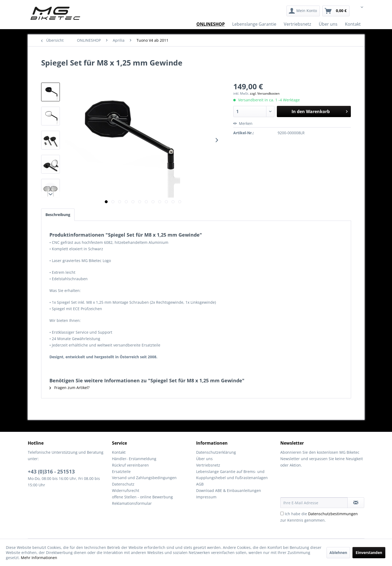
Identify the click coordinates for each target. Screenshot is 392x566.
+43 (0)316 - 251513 (51, 472)
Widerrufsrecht (126, 490)
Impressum (206, 497)
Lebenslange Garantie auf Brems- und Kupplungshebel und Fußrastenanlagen (232, 475)
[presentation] (321, 484)
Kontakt (119, 452)
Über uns (204, 459)
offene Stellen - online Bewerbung (142, 497)
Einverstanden (369, 552)
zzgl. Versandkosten (265, 93)
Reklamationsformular (132, 503)
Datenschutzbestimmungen (333, 514)
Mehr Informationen (39, 558)
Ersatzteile (121, 471)
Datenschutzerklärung (216, 452)
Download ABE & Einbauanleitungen (229, 490)
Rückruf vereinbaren (130, 465)
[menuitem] (303, 11)
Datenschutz (123, 484)
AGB (200, 484)
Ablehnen (338, 552)
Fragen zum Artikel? (69, 388)
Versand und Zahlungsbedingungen (144, 478)
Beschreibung (58, 215)
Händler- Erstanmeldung (134, 459)
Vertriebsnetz (208, 465)
